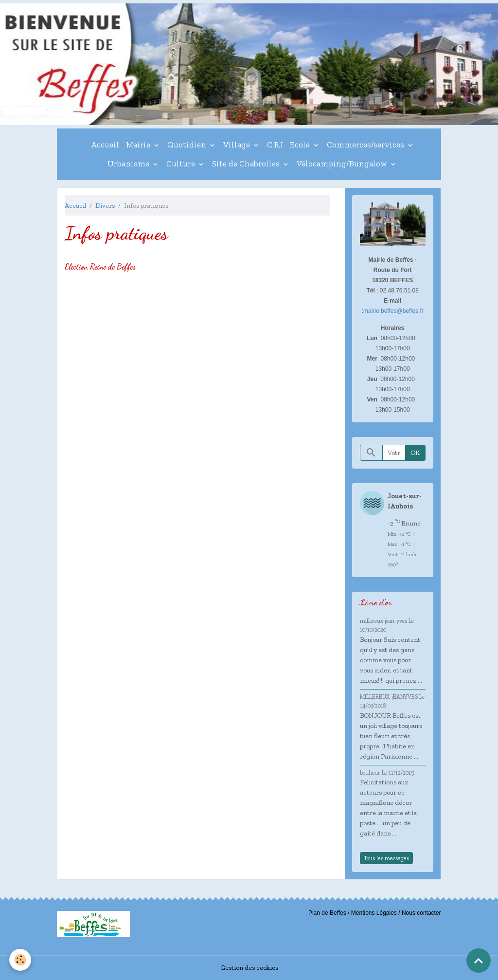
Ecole (301, 145)
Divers (105, 206)
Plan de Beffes (327, 913)
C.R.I (275, 145)
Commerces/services (366, 145)
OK (415, 453)
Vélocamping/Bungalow (343, 163)
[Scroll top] (479, 961)
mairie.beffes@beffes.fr (393, 311)
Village (238, 145)
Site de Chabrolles (247, 163)
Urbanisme (129, 163)
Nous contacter (421, 913)
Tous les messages (386, 858)
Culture (182, 163)
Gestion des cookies (249, 968)
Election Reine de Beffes (100, 267)
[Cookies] (21, 960)
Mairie (139, 145)
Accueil (105, 145)
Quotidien (188, 145)
